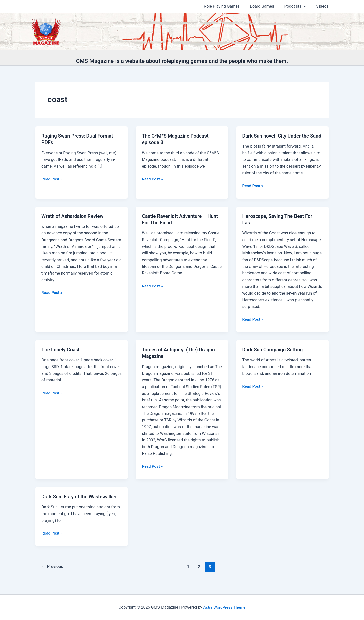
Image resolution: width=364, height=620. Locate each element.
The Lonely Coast (61, 356)
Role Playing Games (229, 6)
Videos (323, 6)
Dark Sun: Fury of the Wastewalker (80, 503)
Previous (53, 573)
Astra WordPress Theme (224, 607)
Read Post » (52, 179)
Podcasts (298, 6)
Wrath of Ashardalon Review (73, 223)
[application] (307, 6)
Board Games (267, 6)
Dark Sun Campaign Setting (274, 356)
